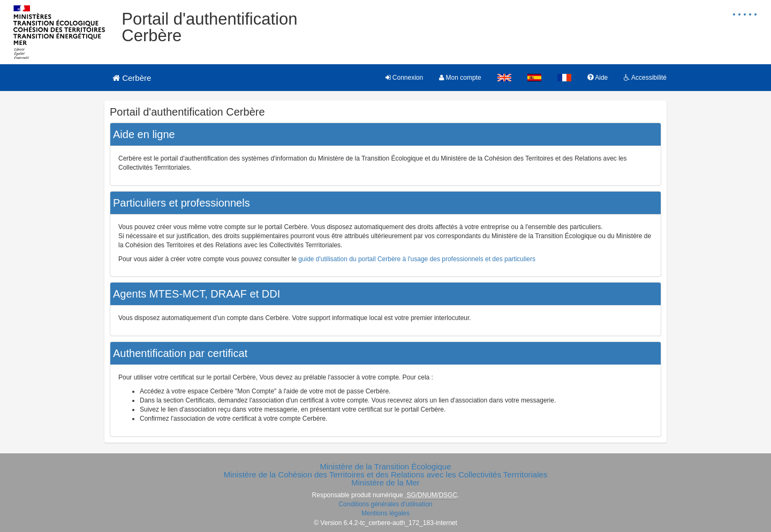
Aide (598, 78)
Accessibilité (645, 78)
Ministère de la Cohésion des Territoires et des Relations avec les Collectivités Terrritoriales (386, 474)
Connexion (405, 78)
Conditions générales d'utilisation (385, 504)
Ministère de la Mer (385, 482)
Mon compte (460, 78)
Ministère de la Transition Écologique (385, 466)
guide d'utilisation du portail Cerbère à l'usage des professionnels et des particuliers (417, 259)
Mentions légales (385, 513)
